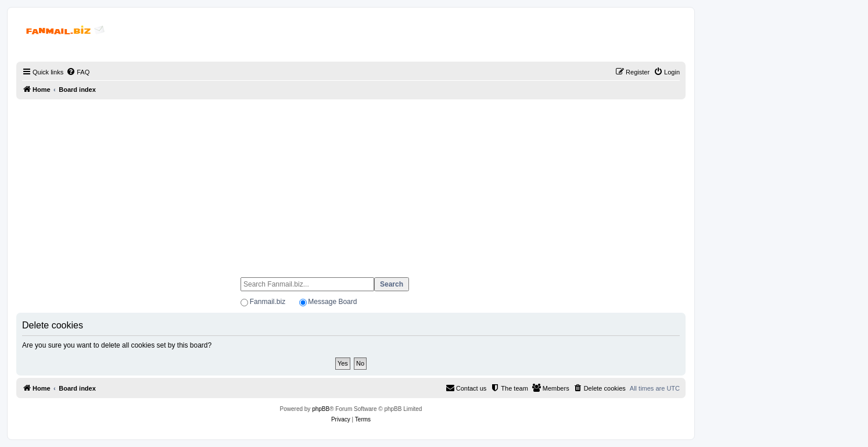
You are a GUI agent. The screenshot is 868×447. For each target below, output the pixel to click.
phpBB (321, 409)
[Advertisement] (351, 183)
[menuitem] (78, 72)
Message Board (332, 302)
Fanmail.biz (268, 302)
